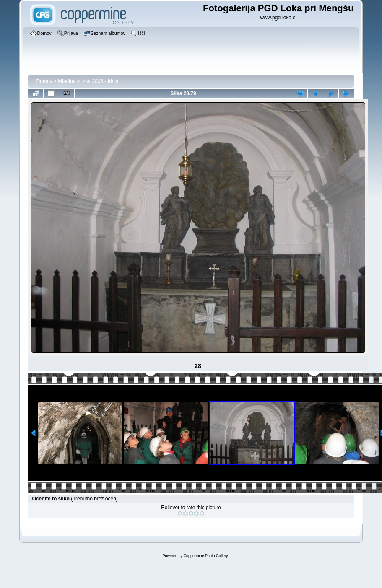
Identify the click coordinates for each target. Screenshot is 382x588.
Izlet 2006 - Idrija (100, 81)
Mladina (67, 81)
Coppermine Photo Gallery (205, 556)
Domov (44, 81)
